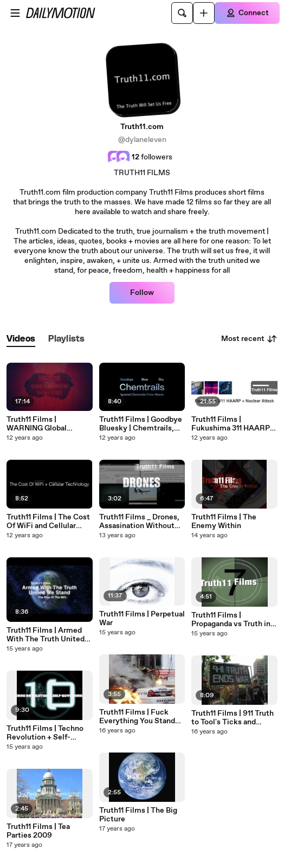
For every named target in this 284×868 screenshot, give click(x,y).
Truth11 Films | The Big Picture (138, 815)
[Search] (182, 13)
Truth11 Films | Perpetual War (142, 619)
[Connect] (247, 13)
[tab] (21, 339)
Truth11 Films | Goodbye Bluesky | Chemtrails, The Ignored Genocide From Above (141, 424)
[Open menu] (15, 13)
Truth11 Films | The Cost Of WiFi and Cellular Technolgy (48, 522)
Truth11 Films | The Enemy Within (224, 522)
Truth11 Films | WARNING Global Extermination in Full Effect (43, 424)
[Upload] (204, 13)
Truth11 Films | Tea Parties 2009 (38, 831)
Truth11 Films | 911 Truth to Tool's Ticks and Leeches (233, 718)
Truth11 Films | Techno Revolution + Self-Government (45, 733)
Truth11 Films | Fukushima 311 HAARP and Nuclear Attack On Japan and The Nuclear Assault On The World (231, 424)
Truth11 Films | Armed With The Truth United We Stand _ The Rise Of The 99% (47, 635)
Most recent (249, 339)
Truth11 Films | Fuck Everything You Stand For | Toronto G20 (137, 717)
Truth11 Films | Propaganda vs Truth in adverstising (231, 620)
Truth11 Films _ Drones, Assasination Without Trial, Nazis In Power (139, 522)
